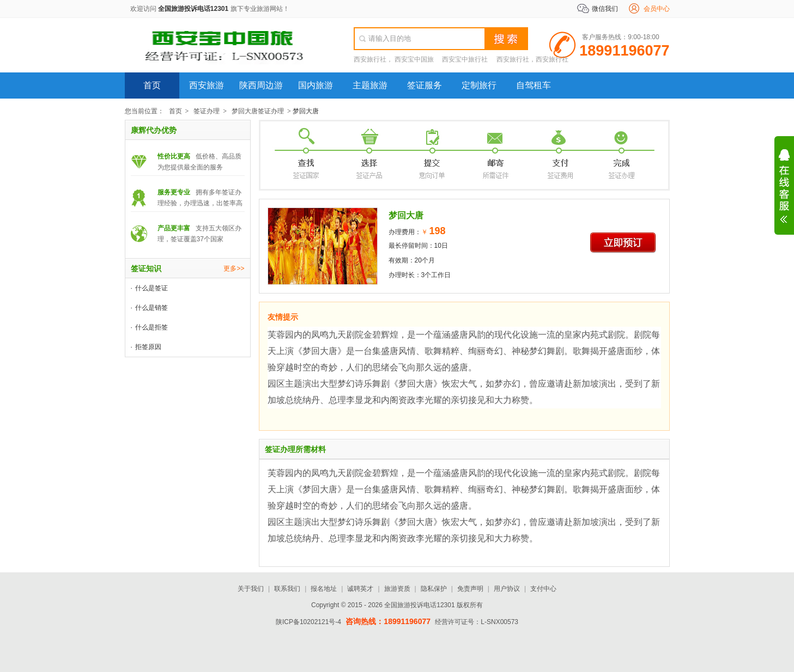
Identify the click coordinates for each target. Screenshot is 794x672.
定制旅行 (479, 85)
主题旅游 (370, 85)
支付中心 (543, 589)
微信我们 (605, 9)
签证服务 (425, 85)
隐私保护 (434, 589)
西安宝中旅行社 (465, 59)
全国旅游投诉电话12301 (193, 9)
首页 (152, 85)
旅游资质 (397, 589)
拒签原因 (148, 347)
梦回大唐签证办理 (258, 111)
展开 (784, 186)
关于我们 (251, 589)
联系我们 (287, 589)
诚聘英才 (360, 589)
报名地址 (324, 589)
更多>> (234, 268)
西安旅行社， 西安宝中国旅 (394, 59)
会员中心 (657, 9)
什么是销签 (151, 308)
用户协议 (507, 589)
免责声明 (470, 589)
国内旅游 (316, 85)
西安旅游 (207, 85)
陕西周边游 (261, 85)
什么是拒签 (151, 327)
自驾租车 (534, 85)
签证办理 (207, 111)
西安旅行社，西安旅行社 (532, 59)
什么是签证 (151, 288)
